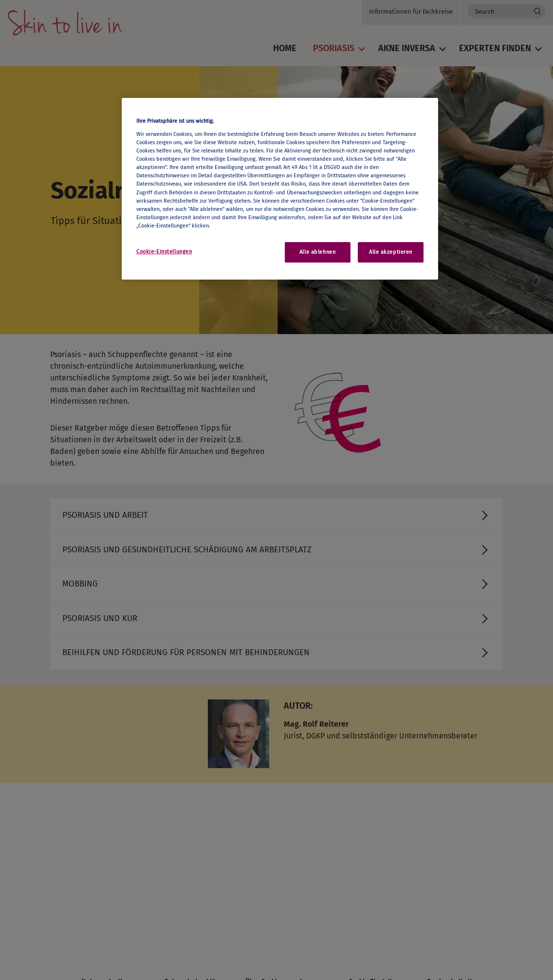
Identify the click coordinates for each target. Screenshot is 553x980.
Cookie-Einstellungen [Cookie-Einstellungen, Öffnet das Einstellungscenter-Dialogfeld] (164, 251)
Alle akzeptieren (391, 252)
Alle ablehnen (317, 252)
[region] (280, 189)
